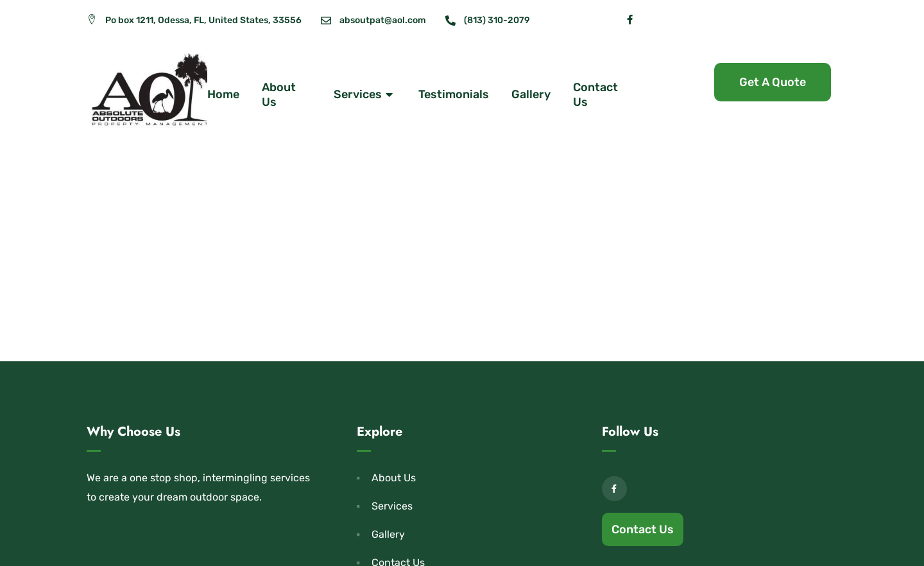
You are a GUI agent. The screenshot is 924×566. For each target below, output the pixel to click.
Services (365, 95)
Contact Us (595, 95)
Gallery (531, 94)
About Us (279, 95)
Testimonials (454, 94)
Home (223, 94)
